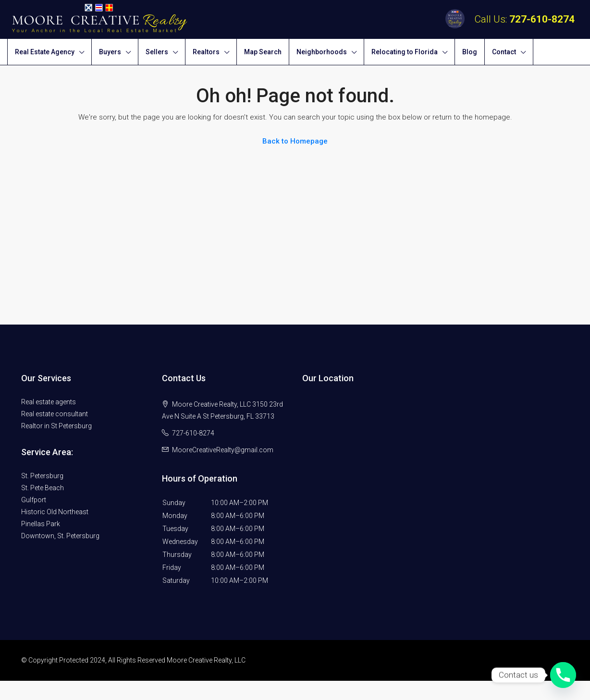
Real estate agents (49, 402)
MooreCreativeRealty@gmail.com (223, 450)
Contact (504, 52)
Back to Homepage (295, 141)
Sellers (157, 52)
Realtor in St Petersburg (56, 426)
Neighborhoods (322, 52)
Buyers (110, 52)
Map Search (263, 52)
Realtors (206, 52)
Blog (470, 52)
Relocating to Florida (405, 52)
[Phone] (563, 675)
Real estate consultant (55, 414)
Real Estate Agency (45, 52)
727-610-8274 (542, 19)
